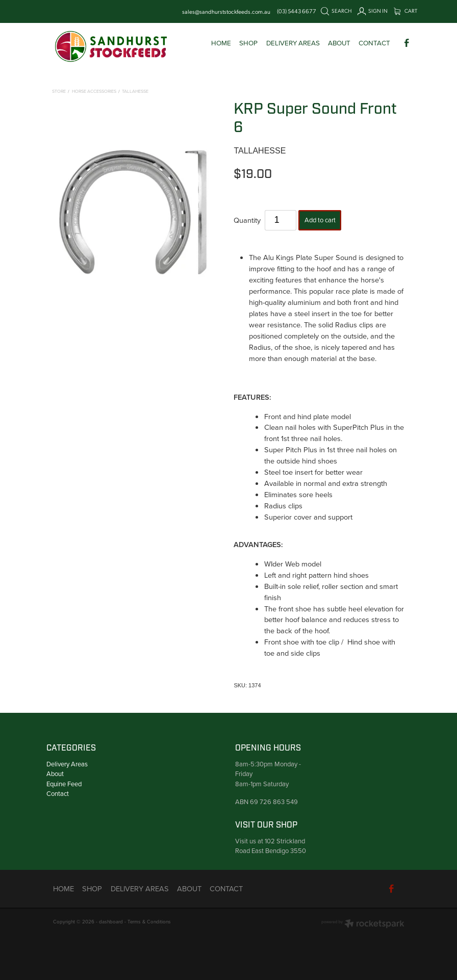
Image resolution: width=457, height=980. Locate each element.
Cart (406, 11)
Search (336, 11)
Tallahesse (135, 91)
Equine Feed (64, 784)
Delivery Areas (67, 764)
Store (59, 91)
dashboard (111, 921)
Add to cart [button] (320, 220)
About (55, 773)
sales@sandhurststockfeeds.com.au (226, 11)
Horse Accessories (94, 91)
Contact (58, 793)
